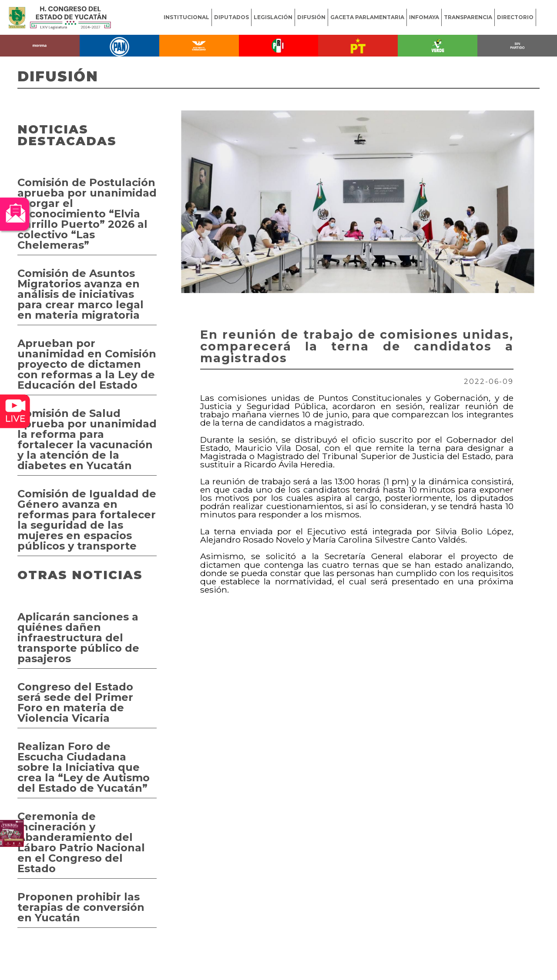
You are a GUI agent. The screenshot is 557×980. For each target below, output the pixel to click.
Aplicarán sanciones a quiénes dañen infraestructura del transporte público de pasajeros (78, 638)
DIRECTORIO (515, 17)
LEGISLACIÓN (273, 17)
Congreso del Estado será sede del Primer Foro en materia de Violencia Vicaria (75, 702)
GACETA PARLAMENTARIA (367, 17)
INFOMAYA (424, 17)
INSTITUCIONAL (186, 17)
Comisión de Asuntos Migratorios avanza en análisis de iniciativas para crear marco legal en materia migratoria (81, 294)
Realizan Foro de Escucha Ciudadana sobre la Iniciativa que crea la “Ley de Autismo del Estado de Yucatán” (84, 767)
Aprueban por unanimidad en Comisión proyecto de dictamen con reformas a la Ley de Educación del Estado (87, 364)
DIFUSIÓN (311, 17)
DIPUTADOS (232, 17)
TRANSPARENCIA (468, 17)
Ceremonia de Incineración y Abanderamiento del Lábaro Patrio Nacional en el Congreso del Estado (81, 842)
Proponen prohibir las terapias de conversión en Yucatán (81, 907)
